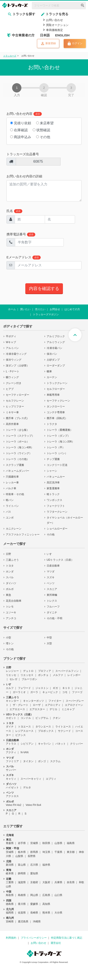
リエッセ (11, 675)
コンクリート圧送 (57, 465)
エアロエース (17, 709)
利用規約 (11, 938)
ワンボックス (54, 500)
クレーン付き (14, 383)
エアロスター (37, 709)
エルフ (10, 688)
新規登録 (48, 44)
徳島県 (10, 904)
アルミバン (12, 348)
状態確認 (41, 130)
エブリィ (51, 779)
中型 (49, 638)
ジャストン (42, 688)
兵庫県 (58, 882)
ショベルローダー (57, 529)
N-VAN (24, 752)
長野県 (32, 856)
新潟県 (10, 865)
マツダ (51, 572)
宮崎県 (10, 922)
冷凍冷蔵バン (54, 348)
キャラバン (45, 744)
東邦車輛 (52, 595)
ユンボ (10, 518)
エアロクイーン (74, 705)
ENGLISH (62, 35)
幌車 (49, 371)
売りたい (40, 309)
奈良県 (71, 882)
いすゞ (51, 554)
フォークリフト (56, 506)
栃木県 (22, 852)
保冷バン (52, 354)
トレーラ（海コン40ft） (20, 447)
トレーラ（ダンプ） (58, 436)
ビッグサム (42, 718)
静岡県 (22, 873)
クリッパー (77, 744)
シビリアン (27, 744)
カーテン (52, 377)
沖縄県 (37, 922)
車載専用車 (53, 395)
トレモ (10, 607)
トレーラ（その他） (18, 459)
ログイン (75, 44)
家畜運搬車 (53, 488)
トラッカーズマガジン (46, 314)
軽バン (10, 500)
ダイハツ (11, 583)
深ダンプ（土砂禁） (18, 366)
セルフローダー (56, 389)
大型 (49, 643)
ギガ (55, 688)
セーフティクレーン (58, 401)
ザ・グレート (21, 705)
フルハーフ (53, 607)
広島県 (46, 895)
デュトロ (28, 671)
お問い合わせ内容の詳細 (24, 176)
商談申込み (21, 137)
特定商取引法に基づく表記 (67, 938)
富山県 (22, 865)
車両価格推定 (54, 30)
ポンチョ (43, 675)
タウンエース (43, 727)
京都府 (34, 882)
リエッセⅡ (27, 675)
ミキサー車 (12, 412)
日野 (8, 554)
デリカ (53, 709)
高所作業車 (12, 424)
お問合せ (55, 309)
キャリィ (11, 779)
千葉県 (58, 852)
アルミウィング (56, 342)
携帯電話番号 (21, 234)
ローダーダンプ (56, 366)
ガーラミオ (19, 692)
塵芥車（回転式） (57, 418)
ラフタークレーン (57, 512)
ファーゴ (77, 692)
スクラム (55, 761)
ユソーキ (11, 612)
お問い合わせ (54, 20)
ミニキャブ (68, 709)
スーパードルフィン (67, 671)
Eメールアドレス (24, 257)
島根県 (22, 895)
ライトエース (63, 727)
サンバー (11, 770)
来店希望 (45, 123)
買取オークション (57, 25)
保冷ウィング (14, 360)
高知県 (46, 904)
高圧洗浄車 (53, 483)
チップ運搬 (53, 459)
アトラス (11, 744)
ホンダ (10, 572)
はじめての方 (72, 309)
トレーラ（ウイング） (19, 453)
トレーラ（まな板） (18, 430)
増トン (10, 643)
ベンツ (51, 583)
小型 (8, 638)
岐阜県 (10, 873)
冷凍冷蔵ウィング (16, 354)
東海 (9, 870)
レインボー (74, 675)
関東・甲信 (13, 848)
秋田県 (46, 843)
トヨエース (24, 727)
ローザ (37, 705)
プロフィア (45, 671)
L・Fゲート (13, 371)
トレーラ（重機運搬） (60, 430)
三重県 (10, 882)
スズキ (51, 577)
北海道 (10, 835)
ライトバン (12, 506)
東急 (8, 595)
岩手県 (22, 843)
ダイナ (10, 727)
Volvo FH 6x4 (33, 805)
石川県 (34, 865)
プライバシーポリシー (34, 938)
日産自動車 (53, 566)
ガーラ (34, 692)
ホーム (12, 309)
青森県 (10, 843)
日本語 (45, 35)
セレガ (13, 679)
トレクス (52, 601)
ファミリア (12, 761)
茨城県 (10, 852)
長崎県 (34, 913)
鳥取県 (10, 895)
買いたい (25, 309)
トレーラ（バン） (57, 453)
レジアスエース (24, 731)
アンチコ (11, 618)
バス (8, 512)
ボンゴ (42, 761)
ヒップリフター (15, 407)
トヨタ (10, 566)
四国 (9, 901)
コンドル (26, 718)
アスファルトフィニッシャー (23, 535)
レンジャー (12, 671)
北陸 (9, 861)
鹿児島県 (23, 922)
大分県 (58, 913)
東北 (9, 840)
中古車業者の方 (23, 35)
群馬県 (34, 852)
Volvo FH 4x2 (14, 805)
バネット (61, 744)
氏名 (14, 211)
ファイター (55, 701)
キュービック (50, 692)
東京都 (71, 852)
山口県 (58, 895)
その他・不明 (54, 618)
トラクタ (52, 424)
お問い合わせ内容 (24, 114)
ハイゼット (12, 787)
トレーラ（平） (56, 447)
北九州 (10, 909)
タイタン (28, 761)
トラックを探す (21, 14)
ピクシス (21, 735)
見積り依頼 (21, 123)
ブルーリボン (29, 679)
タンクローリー (56, 407)
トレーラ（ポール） (18, 442)
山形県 (58, 843)
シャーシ (52, 471)
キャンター (12, 701)
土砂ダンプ (53, 360)
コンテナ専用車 (56, 412)
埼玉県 (46, 852)
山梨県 (19, 856)
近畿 (9, 879)
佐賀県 (22, 913)
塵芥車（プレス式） (18, 418)
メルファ (58, 675)
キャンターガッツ (34, 701)
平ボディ (11, 336)
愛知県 (34, 873)
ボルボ (10, 589)
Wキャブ (11, 342)
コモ (65, 692)
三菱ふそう (12, 560)
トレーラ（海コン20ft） (61, 442)
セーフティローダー (18, 395)
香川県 (22, 904)
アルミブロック (56, 336)
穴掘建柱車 (12, 477)
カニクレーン (14, 529)
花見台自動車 (14, 601)
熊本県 (46, 913)
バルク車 (11, 488)
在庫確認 (19, 130)
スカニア (52, 589)
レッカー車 (12, 483)
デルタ (27, 787)
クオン (57, 718)
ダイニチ (52, 612)
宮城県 (34, 843)
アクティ (11, 752)
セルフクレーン (15, 401)
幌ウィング (12, 377)
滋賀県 (22, 882)
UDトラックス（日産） (60, 560)
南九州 (10, 918)
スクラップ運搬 (15, 465)
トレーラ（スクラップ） (20, 436)
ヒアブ (10, 389)
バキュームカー (56, 477)
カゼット (11, 718)
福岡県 (10, 913)
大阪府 (46, 882)
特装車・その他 (15, 494)
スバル (10, 577)
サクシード (64, 731)
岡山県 (34, 895)
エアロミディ (53, 705)
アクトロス (12, 796)
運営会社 (56, 943)
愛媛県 (34, 904)
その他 (43, 137)
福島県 (71, 843)
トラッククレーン (57, 383)
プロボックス (46, 731)
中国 (9, 892)
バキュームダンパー (18, 471)
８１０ (66, 688)
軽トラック (53, 494)
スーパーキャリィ (31, 779)
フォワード (24, 688)
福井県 (46, 865)
